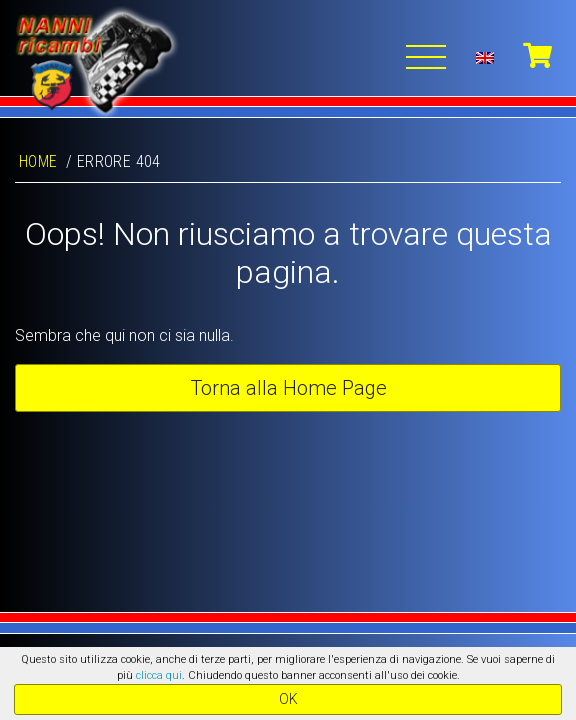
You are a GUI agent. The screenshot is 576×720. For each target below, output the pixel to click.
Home (38, 161)
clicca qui (159, 675)
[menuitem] (485, 57)
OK (288, 699)
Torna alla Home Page (288, 388)
